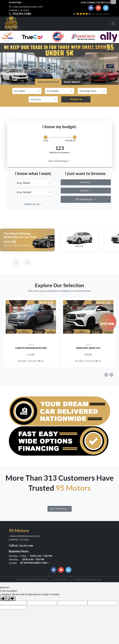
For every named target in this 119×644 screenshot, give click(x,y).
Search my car (33, 204)
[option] (27, 240)
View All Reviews (60, 509)
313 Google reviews (101, 14)
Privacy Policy (61, 579)
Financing (86, 182)
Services (86, 191)
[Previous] (14, 256)
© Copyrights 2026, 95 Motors (32, 579)
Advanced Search (48, 82)
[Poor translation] (11, 598)
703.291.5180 (22, 14)
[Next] (24, 256)
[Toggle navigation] (113, 24)
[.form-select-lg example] (33, 183)
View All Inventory (59, 161)
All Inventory (86, 199)
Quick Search (72, 82)
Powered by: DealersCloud (87, 579)
